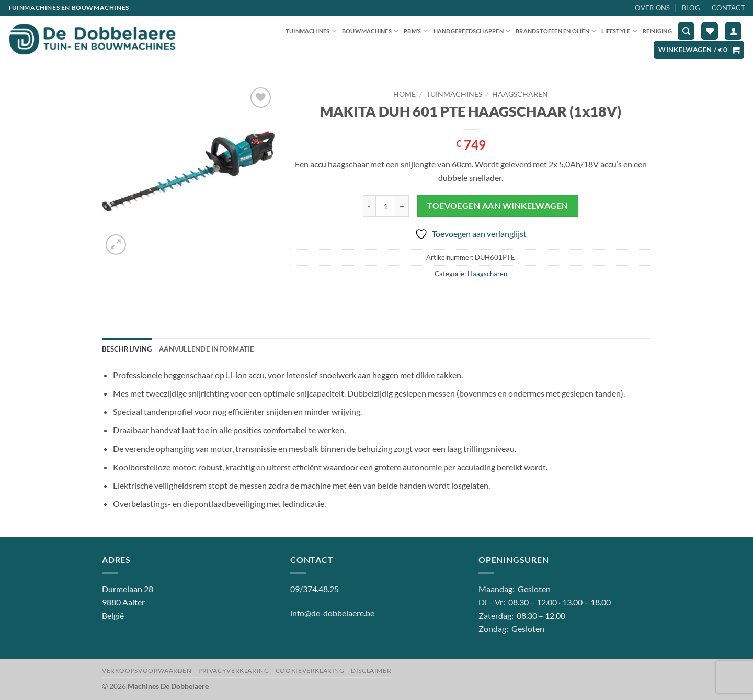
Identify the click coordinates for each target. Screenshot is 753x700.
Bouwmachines (370, 31)
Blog (691, 8)
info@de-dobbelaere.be (332, 613)
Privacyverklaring (233, 670)
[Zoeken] (686, 31)
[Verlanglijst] (710, 31)
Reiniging (657, 31)
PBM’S (416, 31)
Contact (728, 8)
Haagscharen (520, 94)
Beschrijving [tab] (127, 349)
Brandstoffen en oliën (556, 31)
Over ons (652, 8)
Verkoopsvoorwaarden (147, 670)
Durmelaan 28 (128, 589)
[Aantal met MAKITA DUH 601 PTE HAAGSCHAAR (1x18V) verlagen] (369, 206)
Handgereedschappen (472, 31)
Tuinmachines (311, 31)
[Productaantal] (386, 206)
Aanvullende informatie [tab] (207, 349)
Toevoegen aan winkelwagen (498, 206)
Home (404, 94)
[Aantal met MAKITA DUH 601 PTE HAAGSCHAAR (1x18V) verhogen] (403, 206)
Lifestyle (619, 31)
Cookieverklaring (310, 670)
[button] (733, 31)
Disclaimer (371, 670)
